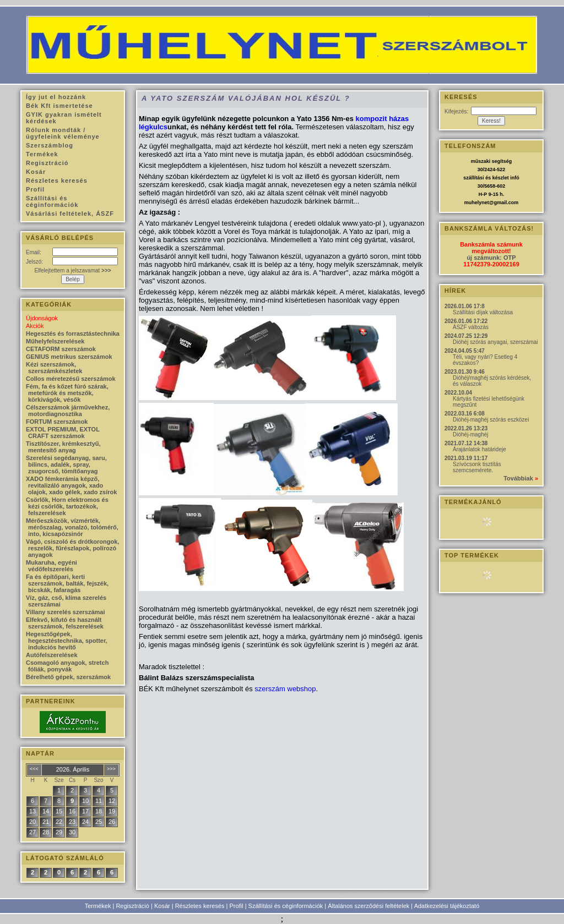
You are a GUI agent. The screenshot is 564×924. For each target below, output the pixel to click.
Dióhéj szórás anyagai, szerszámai (495, 342)
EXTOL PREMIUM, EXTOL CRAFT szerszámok (63, 433)
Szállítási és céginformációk (286, 906)
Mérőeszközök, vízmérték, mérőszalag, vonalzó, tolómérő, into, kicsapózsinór (72, 527)
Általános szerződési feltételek (368, 906)
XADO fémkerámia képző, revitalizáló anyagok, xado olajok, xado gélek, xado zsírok (71, 485)
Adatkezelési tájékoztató (447, 906)
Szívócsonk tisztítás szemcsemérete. (477, 467)
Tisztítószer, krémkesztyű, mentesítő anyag (63, 447)
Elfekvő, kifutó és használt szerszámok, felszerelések (65, 623)
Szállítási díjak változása (483, 312)
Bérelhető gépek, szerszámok (68, 677)
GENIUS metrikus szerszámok (69, 357)
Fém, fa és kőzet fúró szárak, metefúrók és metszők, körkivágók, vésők (67, 393)
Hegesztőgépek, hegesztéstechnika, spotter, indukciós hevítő (67, 641)
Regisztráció (132, 906)
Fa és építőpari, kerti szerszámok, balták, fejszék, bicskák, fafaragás (67, 583)
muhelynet (477, 203)
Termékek (98, 906)
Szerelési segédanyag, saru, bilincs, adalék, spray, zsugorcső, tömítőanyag (66, 464)
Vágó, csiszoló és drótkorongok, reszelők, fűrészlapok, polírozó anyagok (72, 548)
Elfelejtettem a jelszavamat (72, 270)
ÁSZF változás (471, 327)
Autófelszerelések (52, 655)
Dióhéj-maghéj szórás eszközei (491, 420)
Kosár (162, 906)
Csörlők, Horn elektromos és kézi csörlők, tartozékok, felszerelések (67, 506)
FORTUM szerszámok (57, 422)
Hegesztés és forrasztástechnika (73, 333)
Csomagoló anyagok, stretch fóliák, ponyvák (67, 666)
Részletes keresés (200, 906)
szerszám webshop (285, 689)
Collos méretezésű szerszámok (71, 379)
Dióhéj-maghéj (470, 434)
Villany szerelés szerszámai (66, 612)
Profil (237, 906)
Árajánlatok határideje (479, 449)
